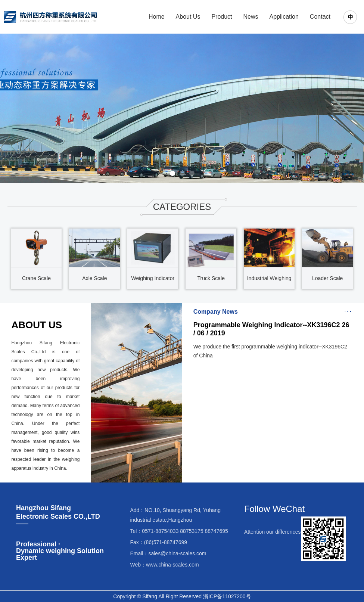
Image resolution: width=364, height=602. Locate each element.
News (251, 17)
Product (222, 17)
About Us (188, 17)
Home (157, 17)
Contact (320, 17)
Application (284, 17)
